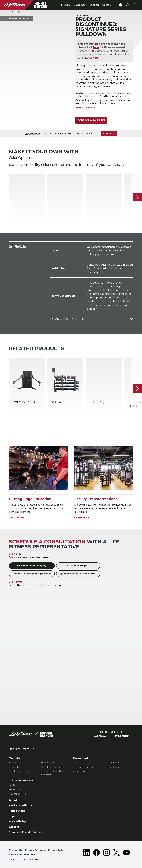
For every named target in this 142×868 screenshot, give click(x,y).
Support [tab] (94, 5)
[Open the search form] (128, 5)
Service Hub (16, 789)
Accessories (79, 772)
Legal (12, 816)
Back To (15, 12)
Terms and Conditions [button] (22, 855)
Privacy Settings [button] (35, 850)
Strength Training (83, 767)
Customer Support (78, 566)
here (96, 47)
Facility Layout (17, 785)
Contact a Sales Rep (91, 120)
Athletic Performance (53, 767)
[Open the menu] (135, 5)
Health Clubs (16, 763)
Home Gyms (48, 763)
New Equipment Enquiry (32, 566)
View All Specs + (85, 108)
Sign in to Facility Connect (26, 832)
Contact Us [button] (15, 850)
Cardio (77, 763)
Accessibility (17, 821)
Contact (107, 5)
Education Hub (17, 794)
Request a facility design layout (32, 574)
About (13, 800)
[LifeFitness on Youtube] (126, 853)
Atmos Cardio (113, 767)
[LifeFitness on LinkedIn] (87, 853)
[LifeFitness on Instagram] (106, 853)
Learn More (16, 517)
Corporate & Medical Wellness (52, 773)
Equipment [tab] (80, 5)
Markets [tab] (66, 5)
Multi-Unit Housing (19, 772)
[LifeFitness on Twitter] (116, 853)
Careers (14, 827)
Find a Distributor (21, 806)
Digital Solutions (114, 763)
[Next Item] (138, 197)
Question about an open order (78, 574)
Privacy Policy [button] (56, 850)
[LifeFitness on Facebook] (97, 853)
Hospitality (15, 767)
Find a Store (17, 811)
